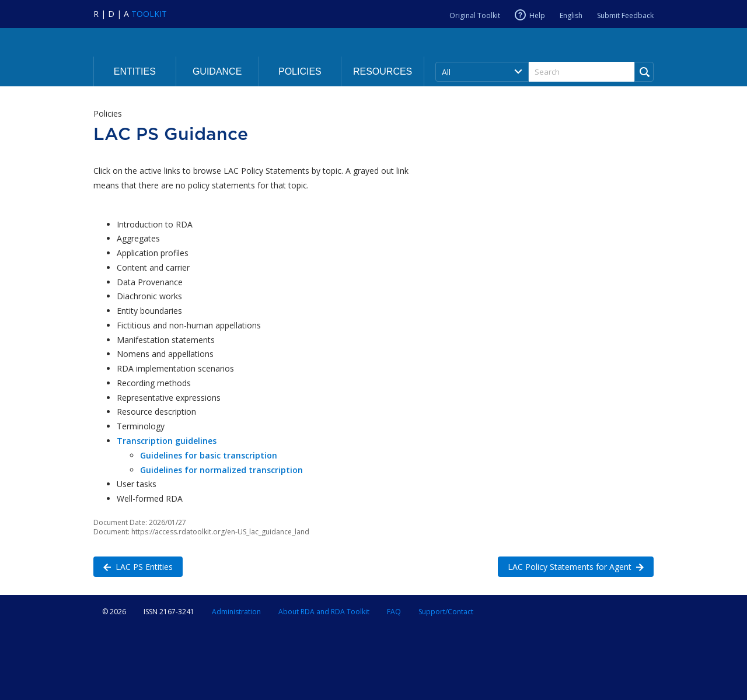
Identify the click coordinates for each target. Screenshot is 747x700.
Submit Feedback (625, 15)
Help (537, 15)
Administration (236, 612)
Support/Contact (446, 612)
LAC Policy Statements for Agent (571, 566)
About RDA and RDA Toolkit (324, 612)
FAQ (394, 612)
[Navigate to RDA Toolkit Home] (130, 14)
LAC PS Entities (133, 566)
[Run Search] (644, 72)
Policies (300, 71)
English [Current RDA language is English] (571, 15)
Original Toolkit (475, 15)
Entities (135, 71)
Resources (383, 71)
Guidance (217, 71)
